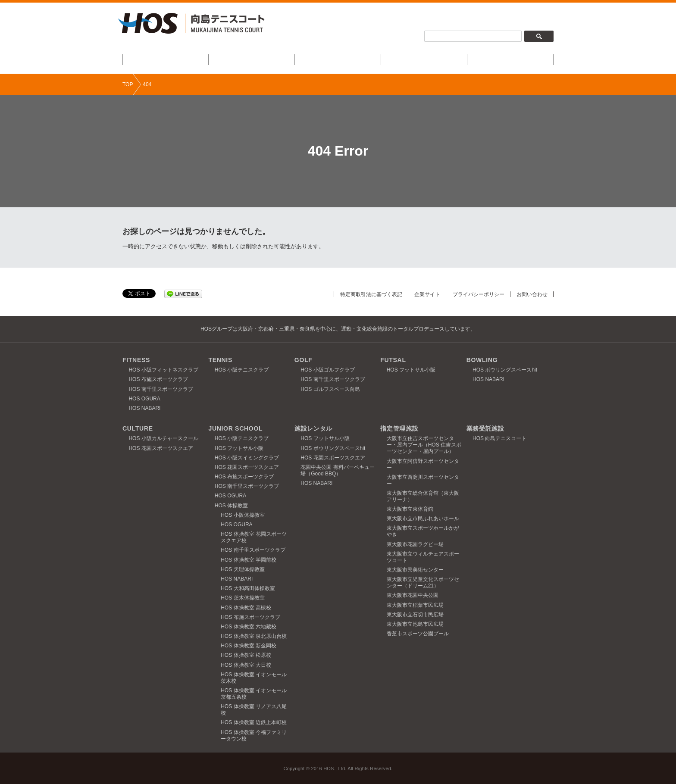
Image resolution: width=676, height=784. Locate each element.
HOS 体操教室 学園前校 (249, 560)
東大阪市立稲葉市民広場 (415, 605)
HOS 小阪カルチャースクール (163, 438)
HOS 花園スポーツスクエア (161, 448)
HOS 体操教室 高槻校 (246, 608)
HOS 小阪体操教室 (243, 515)
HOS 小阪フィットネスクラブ (163, 370)
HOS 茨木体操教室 (243, 598)
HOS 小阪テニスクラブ (242, 370)
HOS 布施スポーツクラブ (158, 379)
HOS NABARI (144, 408)
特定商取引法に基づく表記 (360, 294)
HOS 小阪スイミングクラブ (247, 458)
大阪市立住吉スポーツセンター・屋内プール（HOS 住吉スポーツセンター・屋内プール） (424, 445)
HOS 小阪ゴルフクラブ (327, 370)
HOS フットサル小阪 (411, 370)
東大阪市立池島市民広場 (415, 624)
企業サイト (419, 294)
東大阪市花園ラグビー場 (415, 544)
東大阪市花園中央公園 (413, 595)
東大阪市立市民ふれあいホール (423, 519)
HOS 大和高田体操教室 (248, 588)
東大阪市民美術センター (415, 570)
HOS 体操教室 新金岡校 (249, 646)
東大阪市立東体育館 (410, 509)
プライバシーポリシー (474, 294)
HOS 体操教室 (231, 506)
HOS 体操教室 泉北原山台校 (254, 636)
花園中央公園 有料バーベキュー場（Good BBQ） (337, 470)
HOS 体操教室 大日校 (246, 665)
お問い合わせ (531, 294)
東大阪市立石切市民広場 (415, 615)
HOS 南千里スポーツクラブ (161, 389)
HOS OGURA (144, 399)
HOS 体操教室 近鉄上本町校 (254, 722)
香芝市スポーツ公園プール (418, 634)
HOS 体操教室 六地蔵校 (249, 627)
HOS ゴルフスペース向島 (330, 389)
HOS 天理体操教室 (243, 569)
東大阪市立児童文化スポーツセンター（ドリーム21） (423, 583)
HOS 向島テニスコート (499, 438)
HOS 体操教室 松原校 (246, 655)
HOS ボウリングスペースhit (505, 370)
